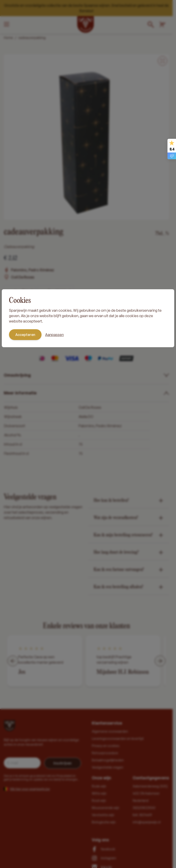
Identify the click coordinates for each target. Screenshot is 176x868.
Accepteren (25, 335)
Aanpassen (54, 335)
